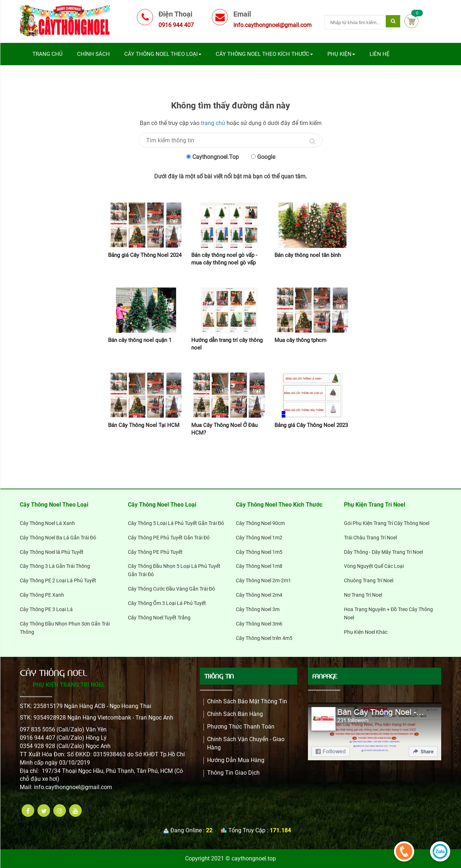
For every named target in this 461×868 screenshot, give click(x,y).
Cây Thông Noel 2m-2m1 (263, 580)
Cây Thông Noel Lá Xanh (47, 523)
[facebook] (28, 811)
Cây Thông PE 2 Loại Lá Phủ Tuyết (58, 580)
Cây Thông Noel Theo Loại (163, 54)
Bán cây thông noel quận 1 (140, 340)
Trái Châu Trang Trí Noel (370, 538)
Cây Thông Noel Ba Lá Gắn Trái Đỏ (58, 538)
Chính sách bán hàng (235, 714)
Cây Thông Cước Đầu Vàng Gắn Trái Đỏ (171, 589)
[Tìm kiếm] (393, 21)
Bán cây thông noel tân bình (308, 255)
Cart (411, 21)
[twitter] (44, 811)
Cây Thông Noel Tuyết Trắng (159, 618)
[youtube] (75, 811)
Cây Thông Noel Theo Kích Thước (264, 54)
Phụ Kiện (341, 54)
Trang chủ (48, 54)
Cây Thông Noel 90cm (260, 523)
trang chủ (213, 123)
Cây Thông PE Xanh (42, 595)
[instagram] (60, 811)
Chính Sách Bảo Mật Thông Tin (247, 701)
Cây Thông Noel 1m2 (259, 538)
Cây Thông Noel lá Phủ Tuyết (52, 552)
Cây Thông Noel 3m (258, 609)
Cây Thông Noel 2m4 (259, 595)
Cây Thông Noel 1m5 (259, 552)
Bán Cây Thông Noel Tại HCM (144, 425)
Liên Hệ (380, 54)
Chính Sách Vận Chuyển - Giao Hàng (246, 743)
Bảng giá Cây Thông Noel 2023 (311, 425)
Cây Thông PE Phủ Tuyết (155, 552)
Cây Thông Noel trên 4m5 (264, 638)
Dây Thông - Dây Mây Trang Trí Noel (383, 552)
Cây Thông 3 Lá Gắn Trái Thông (55, 566)
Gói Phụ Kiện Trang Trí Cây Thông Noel (387, 523)
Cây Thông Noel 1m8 (259, 566)
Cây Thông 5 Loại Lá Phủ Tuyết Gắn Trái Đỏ (176, 523)
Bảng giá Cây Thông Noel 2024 (145, 255)
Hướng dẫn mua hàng (236, 760)
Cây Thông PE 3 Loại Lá (46, 609)
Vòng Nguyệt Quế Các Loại (374, 566)
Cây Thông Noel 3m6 (259, 624)
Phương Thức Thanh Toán (241, 727)
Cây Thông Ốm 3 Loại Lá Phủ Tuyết (167, 603)
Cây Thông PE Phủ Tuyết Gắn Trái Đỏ (169, 538)
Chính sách (93, 54)
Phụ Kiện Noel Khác (366, 632)
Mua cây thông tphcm (300, 340)
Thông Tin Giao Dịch (233, 773)
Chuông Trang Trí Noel (369, 580)
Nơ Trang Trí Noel (363, 595)
